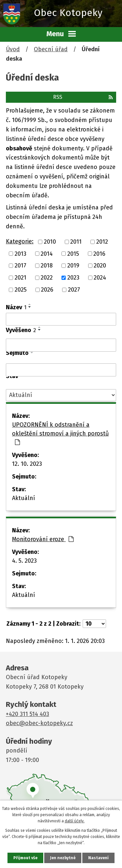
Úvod (13, 49)
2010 (50, 242)
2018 (47, 266)
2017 (20, 266)
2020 (100, 266)
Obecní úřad (51, 49)
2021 (20, 278)
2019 (73, 266)
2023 (73, 278)
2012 (102, 242)
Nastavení (98, 858)
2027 (74, 290)
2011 (76, 242)
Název (16, 307)
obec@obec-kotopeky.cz (39, 723)
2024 (100, 278)
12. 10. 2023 (27, 464)
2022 (47, 278)
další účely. (75, 821)
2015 (73, 253)
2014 (47, 253)
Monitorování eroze (43, 539)
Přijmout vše (25, 858)
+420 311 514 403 (27, 714)
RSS (83, 97)
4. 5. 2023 (24, 561)
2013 (20, 253)
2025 (21, 290)
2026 (47, 290)
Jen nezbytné (63, 858)
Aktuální (24, 498)
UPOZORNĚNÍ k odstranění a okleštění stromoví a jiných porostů (60, 433)
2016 (99, 253)
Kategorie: (20, 241)
